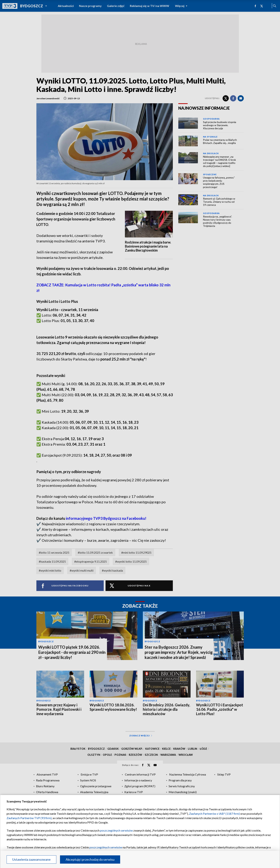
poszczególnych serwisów (116, 830)
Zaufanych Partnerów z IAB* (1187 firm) (214, 814)
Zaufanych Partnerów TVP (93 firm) (29, 818)
